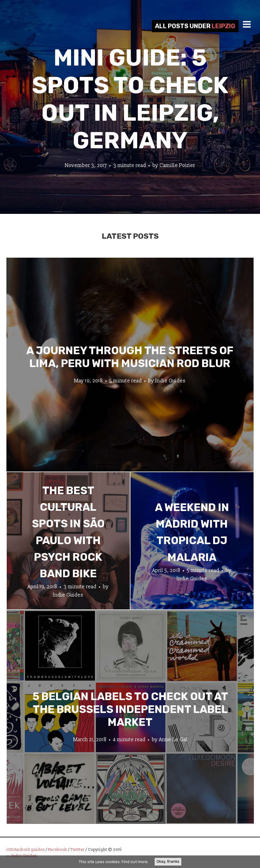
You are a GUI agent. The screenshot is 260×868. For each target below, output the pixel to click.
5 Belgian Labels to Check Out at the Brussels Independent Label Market (130, 709)
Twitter (77, 850)
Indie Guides (170, 381)
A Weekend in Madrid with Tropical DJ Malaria (192, 532)
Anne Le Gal (173, 739)
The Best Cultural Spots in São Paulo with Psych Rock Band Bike (68, 532)
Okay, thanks (168, 861)
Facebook (58, 850)
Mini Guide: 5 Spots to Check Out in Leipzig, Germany (130, 99)
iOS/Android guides (26, 850)
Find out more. (135, 862)
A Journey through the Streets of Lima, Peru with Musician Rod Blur (130, 357)
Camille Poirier (177, 165)
